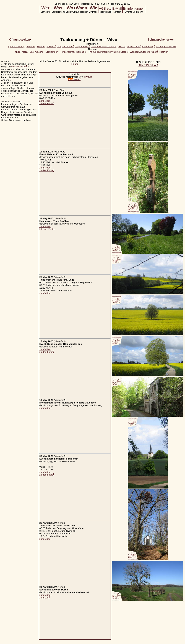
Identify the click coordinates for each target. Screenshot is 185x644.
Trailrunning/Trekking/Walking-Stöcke (108, 52)
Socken (41, 47)
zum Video (45, 101)
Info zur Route (47, 229)
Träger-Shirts (82, 47)
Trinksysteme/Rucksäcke (73, 52)
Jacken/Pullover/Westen (104, 47)
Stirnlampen (52, 52)
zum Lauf (44, 598)
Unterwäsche (37, 52)
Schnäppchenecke (166, 47)
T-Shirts (51, 47)
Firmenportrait (19, 67)
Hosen (122, 47)
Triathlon (164, 52)
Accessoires (134, 47)
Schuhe (31, 47)
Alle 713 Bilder (148, 65)
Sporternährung (16, 47)
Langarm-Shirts (65, 47)
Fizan (74, 64)
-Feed (74, 79)
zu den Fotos (46, 103)
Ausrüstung (148, 47)
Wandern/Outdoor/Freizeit (143, 52)
